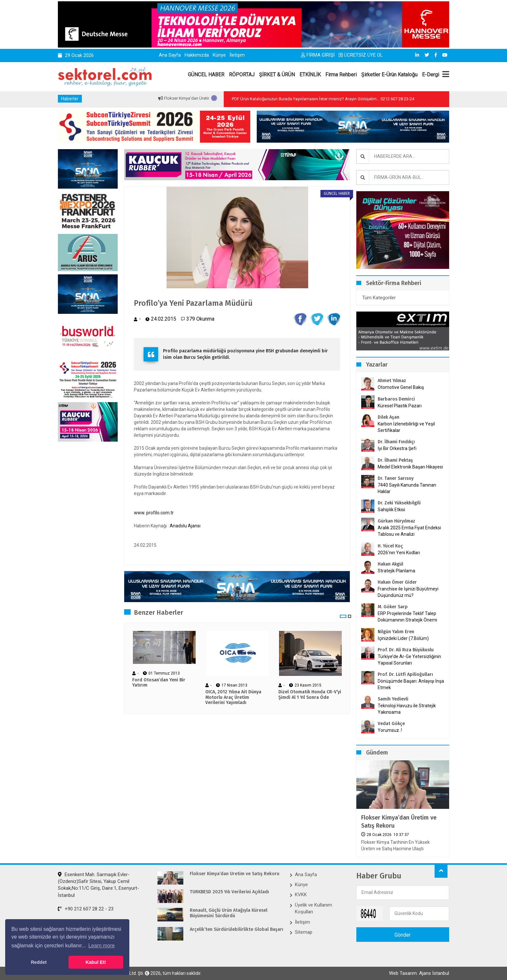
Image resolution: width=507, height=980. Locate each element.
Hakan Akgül (390, 564)
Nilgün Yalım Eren (396, 632)
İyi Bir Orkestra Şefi (397, 448)
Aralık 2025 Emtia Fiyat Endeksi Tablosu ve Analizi (409, 531)
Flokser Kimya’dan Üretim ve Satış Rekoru (399, 822)
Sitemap (304, 932)
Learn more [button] (102, 946)
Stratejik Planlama (396, 571)
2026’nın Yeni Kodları (399, 553)
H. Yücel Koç (390, 546)
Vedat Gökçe (391, 724)
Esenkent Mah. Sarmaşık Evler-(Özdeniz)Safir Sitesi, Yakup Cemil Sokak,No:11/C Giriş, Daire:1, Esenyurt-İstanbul (98, 885)
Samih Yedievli (393, 699)
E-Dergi (431, 75)
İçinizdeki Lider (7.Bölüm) (403, 638)
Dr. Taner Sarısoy (396, 478)
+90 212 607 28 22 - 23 (86, 909)
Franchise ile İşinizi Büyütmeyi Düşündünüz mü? (408, 592)
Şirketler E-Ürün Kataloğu (389, 75)
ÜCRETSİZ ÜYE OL (361, 55)
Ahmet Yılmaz (392, 381)
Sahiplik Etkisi (391, 510)
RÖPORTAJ (242, 75)
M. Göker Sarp (393, 607)
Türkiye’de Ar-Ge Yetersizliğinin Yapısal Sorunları (409, 660)
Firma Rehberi (341, 75)
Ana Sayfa (170, 55)
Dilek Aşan (388, 417)
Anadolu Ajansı (185, 526)
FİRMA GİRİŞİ (318, 55)
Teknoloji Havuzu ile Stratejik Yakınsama (407, 709)
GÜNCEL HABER (206, 75)
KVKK (301, 895)
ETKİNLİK (310, 75)
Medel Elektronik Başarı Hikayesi (410, 467)
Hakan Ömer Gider (397, 582)
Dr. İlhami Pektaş (395, 460)
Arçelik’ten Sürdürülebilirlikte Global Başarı (236, 930)
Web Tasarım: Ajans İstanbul (419, 973)
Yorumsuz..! (390, 730)
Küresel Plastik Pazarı (400, 406)
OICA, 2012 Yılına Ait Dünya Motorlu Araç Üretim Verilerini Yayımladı (233, 698)
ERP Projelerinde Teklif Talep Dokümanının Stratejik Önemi (407, 617)
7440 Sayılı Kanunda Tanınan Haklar (407, 488)
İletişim (237, 55)
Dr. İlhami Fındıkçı (396, 442)
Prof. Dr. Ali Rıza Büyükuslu (406, 650)
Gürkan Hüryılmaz (396, 521)
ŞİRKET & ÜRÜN (277, 75)
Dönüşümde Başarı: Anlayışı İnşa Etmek (411, 684)
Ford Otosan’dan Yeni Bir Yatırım (159, 683)
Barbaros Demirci (396, 399)
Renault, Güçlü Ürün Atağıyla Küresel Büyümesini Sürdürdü (229, 913)
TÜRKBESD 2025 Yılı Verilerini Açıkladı (229, 892)
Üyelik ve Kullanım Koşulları (313, 908)
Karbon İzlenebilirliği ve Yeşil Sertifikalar (406, 427)
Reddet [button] (39, 962)
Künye (219, 55)
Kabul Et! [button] (96, 962)
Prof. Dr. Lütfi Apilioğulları (405, 674)
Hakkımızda (197, 55)
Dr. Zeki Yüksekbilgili (399, 503)
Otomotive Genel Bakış (401, 387)
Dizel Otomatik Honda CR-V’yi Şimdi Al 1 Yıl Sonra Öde (310, 695)
